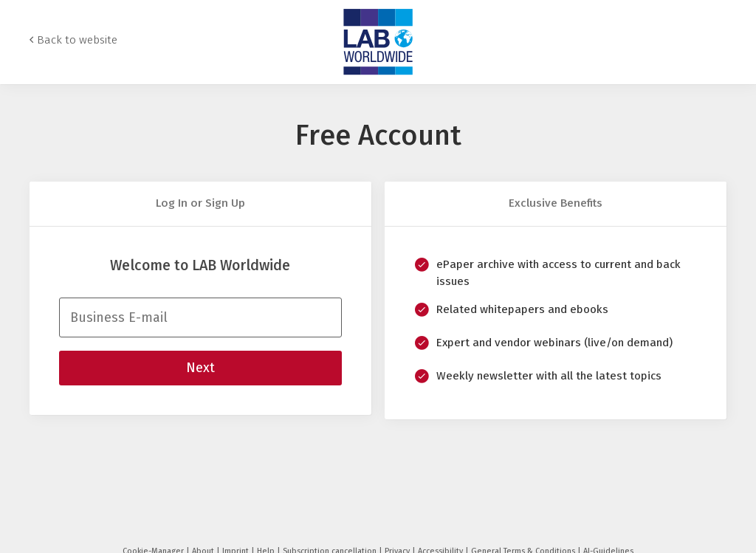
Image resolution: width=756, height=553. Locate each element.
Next (200, 368)
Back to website (77, 40)
